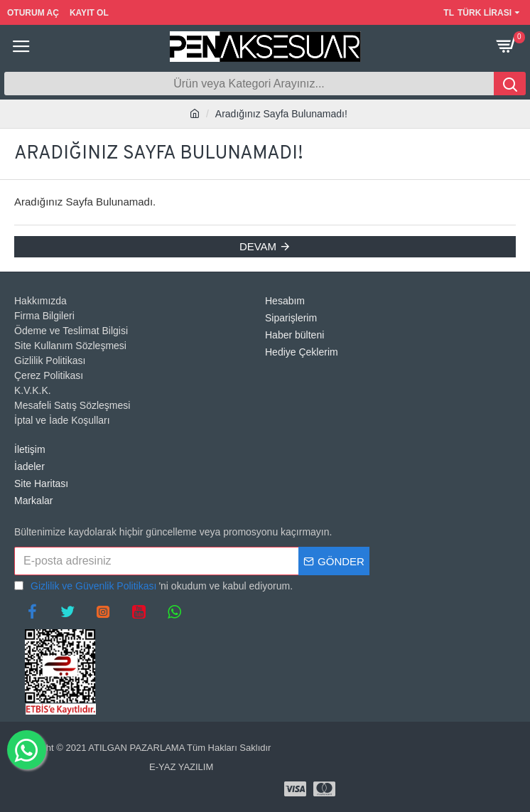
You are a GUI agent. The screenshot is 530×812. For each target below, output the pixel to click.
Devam (258, 246)
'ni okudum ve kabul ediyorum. (153, 586)
